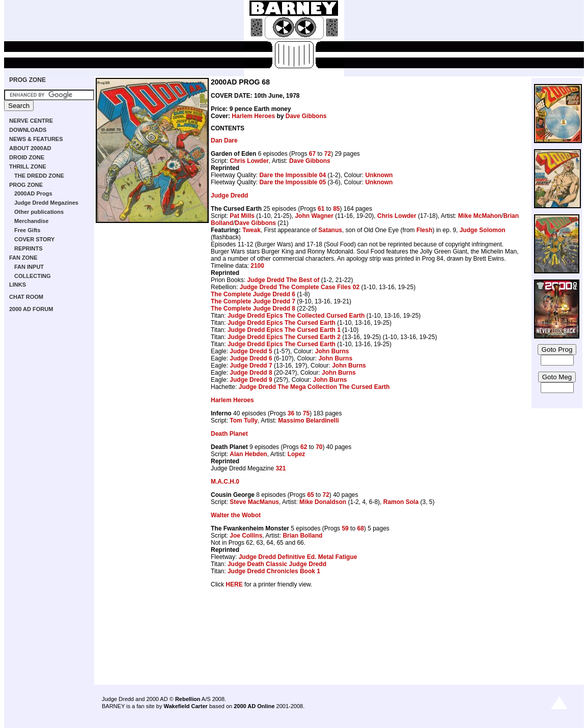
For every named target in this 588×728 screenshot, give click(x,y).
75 (306, 413)
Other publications (39, 212)
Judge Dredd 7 (251, 366)
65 (310, 495)
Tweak (251, 230)
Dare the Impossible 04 (292, 175)
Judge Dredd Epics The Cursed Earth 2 (284, 337)
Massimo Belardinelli (308, 421)
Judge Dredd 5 (251, 351)
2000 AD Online (254, 706)
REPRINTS (29, 248)
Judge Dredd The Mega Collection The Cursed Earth (314, 387)
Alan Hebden (248, 454)
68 (360, 528)
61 (321, 209)
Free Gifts (27, 230)
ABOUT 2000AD (30, 148)
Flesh (424, 230)
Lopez (297, 454)
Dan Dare (224, 141)
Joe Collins (246, 536)
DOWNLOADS (28, 130)
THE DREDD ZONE (39, 176)
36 (291, 413)
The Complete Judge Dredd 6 (253, 294)
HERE (234, 584)
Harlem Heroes (253, 116)
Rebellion (188, 699)
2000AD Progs (33, 193)
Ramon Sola (401, 502)
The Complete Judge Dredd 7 (253, 301)
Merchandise (31, 221)
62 (304, 447)
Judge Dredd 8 (251, 373)
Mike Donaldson (323, 502)
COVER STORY (34, 239)
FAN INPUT (29, 267)
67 (312, 154)
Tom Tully (244, 421)
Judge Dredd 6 (251, 358)
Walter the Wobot (236, 515)
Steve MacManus (254, 502)
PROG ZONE (27, 80)
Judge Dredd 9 (251, 380)
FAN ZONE (23, 258)
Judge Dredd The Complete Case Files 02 (300, 287)
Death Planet (229, 434)
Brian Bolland (302, 536)
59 (345, 528)
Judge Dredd (229, 195)
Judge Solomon (483, 230)
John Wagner (314, 216)
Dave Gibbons (306, 116)
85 (336, 209)
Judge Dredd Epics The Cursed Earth (282, 323)
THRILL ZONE (28, 166)
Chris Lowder (249, 161)
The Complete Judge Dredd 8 (253, 309)
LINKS (18, 285)
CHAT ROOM (26, 297)
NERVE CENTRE (31, 121)
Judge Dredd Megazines (46, 203)
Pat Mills (242, 216)
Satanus (330, 230)
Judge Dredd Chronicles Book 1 (274, 571)
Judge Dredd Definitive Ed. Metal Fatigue (298, 557)
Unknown (379, 175)
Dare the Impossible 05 (292, 182)
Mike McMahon (480, 216)
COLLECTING (33, 276)
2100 (257, 266)
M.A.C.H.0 (225, 482)
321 (281, 468)
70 (319, 447)
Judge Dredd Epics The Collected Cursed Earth (296, 316)
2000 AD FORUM (31, 309)
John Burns (332, 351)
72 (328, 154)
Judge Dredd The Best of (283, 280)
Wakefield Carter (185, 706)
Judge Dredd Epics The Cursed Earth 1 (284, 330)
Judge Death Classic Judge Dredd (277, 564)
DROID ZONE (27, 157)
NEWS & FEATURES (36, 139)
